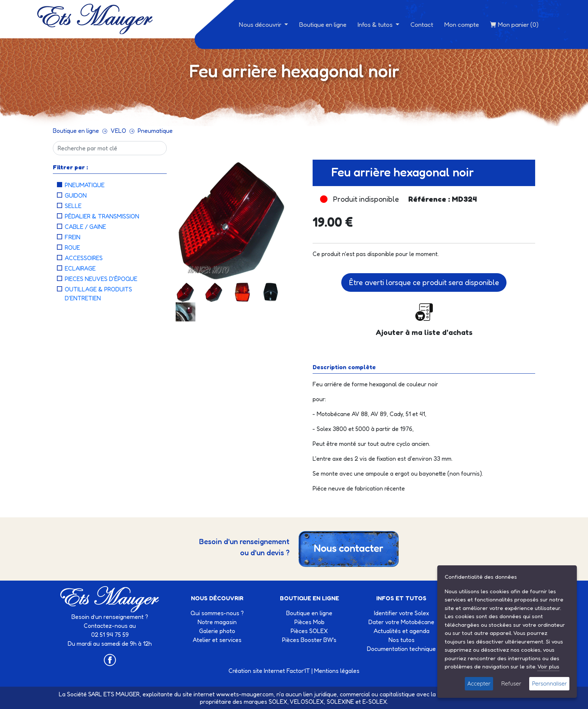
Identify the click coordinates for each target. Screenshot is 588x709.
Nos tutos (402, 640)
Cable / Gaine (85, 227)
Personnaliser (549, 684)
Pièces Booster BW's (309, 640)
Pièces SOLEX (309, 631)
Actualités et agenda (402, 631)
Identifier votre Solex (402, 613)
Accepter (479, 684)
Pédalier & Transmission (102, 216)
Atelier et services (217, 640)
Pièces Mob (309, 622)
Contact (422, 24)
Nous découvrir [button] (261, 24)
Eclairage (80, 268)
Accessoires (84, 258)
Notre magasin (217, 622)
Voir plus (548, 666)
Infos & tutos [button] (376, 24)
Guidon (76, 195)
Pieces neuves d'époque (101, 279)
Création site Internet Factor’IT (269, 671)
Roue (72, 247)
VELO (118, 131)
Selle (73, 206)
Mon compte (462, 24)
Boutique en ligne (323, 24)
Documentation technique (401, 649)
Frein (73, 237)
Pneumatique (155, 131)
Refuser (511, 684)
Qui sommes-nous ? (217, 613)
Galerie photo (217, 631)
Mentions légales (337, 671)
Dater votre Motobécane (401, 622)
